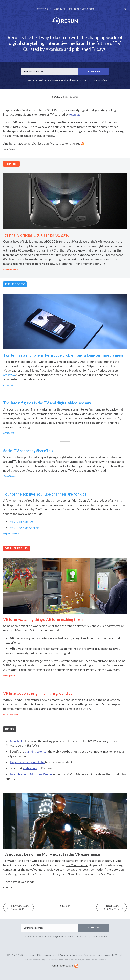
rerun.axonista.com (81, 9)
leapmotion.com (11, 714)
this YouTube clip (77, 865)
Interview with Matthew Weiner (31, 774)
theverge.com (10, 675)
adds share (30, 768)
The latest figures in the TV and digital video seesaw (47, 403)
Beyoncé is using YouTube (27, 762)
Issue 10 (65, 97)
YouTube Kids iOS (22, 522)
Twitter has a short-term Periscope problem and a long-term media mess (63, 355)
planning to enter (36, 751)
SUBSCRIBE (94, 71)
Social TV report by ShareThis (28, 451)
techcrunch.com (11, 269)
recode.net (8, 385)
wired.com (8, 887)
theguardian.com (11, 533)
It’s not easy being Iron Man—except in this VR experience (52, 854)
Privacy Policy (51, 955)
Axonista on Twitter (94, 955)
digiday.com (9, 433)
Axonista (54, 49)
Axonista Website (114, 955)
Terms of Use (36, 955)
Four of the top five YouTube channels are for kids (45, 494)
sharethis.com (10, 476)
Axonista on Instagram (71, 955)
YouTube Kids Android (25, 528)
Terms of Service (93, 960)
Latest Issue (43, 9)
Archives (59, 9)
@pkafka (9, 375)
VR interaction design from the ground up (38, 693)
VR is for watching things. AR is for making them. (43, 619)
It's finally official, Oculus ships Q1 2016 (36, 235)
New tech (17, 741)
